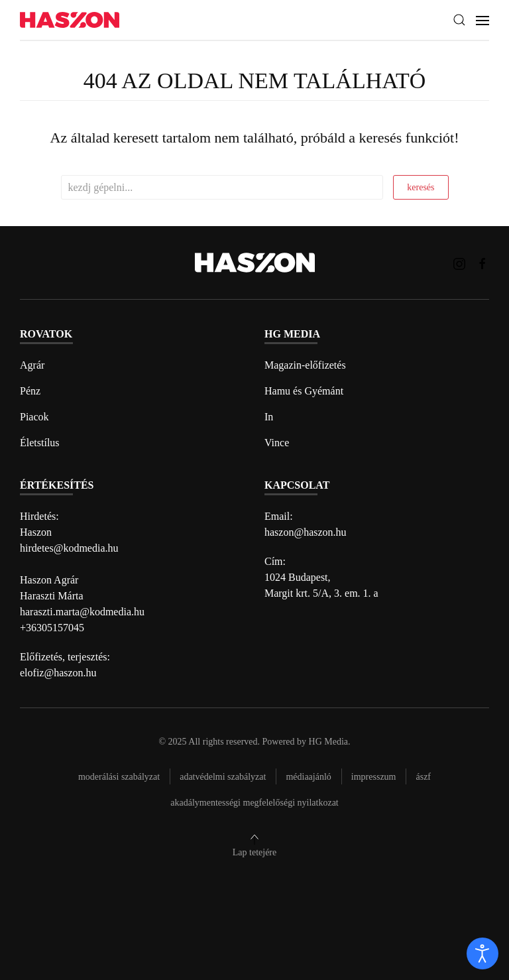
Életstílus (40, 443)
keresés (421, 187)
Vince (277, 443)
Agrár (32, 365)
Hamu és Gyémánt (304, 391)
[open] (482, 953)
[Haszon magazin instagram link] (459, 262)
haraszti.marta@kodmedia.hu (82, 612)
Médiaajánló (308, 777)
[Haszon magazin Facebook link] (482, 262)
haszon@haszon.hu (306, 532)
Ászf (423, 777)
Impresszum (374, 777)
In (269, 417)
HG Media (329, 742)
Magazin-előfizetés (305, 365)
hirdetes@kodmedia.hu (69, 548)
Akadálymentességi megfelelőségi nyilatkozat (254, 803)
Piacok (34, 417)
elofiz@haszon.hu (58, 673)
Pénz (30, 391)
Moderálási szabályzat (119, 777)
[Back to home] (70, 20)
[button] (459, 20)
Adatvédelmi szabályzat (223, 777)
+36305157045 (52, 628)
